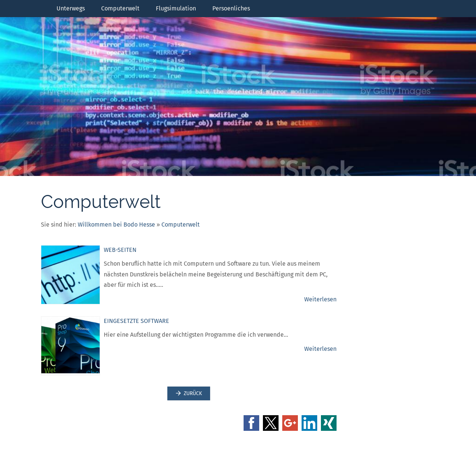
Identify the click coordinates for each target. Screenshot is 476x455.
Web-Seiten (120, 250)
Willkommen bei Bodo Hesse (116, 225)
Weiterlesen (320, 299)
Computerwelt (181, 225)
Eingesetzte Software (136, 321)
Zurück (189, 393)
